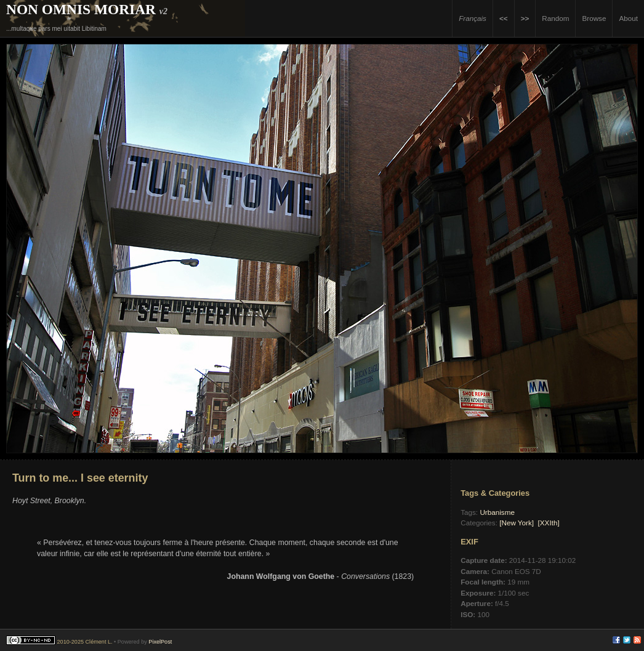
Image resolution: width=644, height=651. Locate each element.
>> (525, 18)
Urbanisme (497, 512)
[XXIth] (549, 523)
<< (504, 18)
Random (555, 18)
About (628, 18)
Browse (594, 18)
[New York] (517, 523)
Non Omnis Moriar (81, 9)
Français (473, 18)
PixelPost (160, 642)
